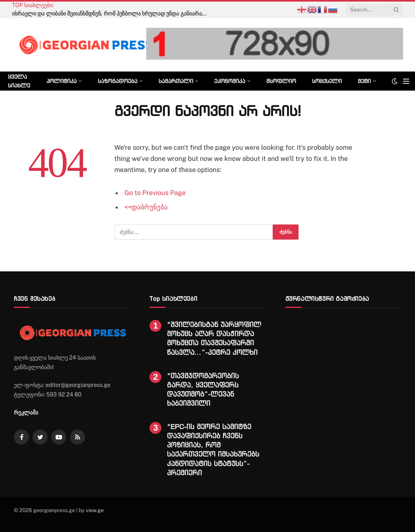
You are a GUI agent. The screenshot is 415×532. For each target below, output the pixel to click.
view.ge (95, 510)
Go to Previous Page (155, 193)
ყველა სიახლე (19, 81)
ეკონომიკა (230, 81)
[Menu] (406, 81)
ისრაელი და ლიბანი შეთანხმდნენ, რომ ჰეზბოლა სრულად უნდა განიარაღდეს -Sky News (111, 14)
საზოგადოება (118, 81)
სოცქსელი (327, 81)
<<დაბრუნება (146, 207)
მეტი (364, 81)
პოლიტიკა (62, 81)
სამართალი (176, 81)
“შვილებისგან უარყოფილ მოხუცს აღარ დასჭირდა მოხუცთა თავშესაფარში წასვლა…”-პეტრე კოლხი (214, 338)
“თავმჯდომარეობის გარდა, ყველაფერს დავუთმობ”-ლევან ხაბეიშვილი (203, 389)
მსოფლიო (281, 81)
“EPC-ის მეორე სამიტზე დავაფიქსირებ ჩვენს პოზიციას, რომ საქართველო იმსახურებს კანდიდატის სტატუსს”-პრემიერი (213, 450)
